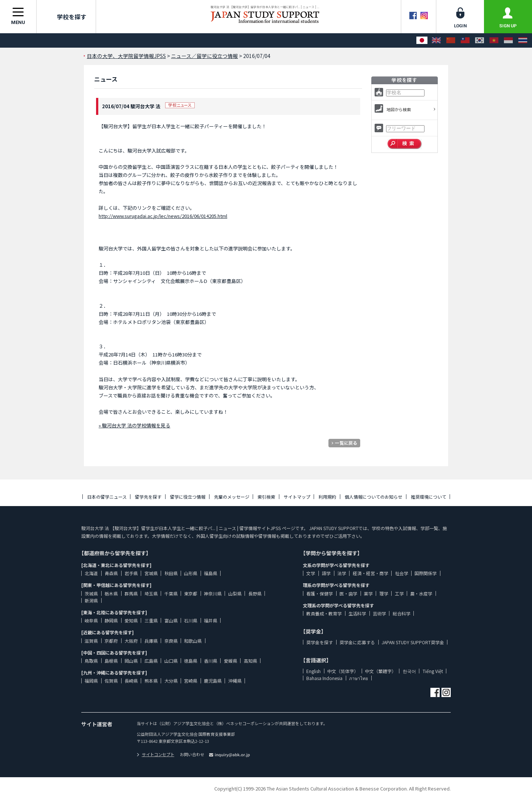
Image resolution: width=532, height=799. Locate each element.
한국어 (409, 671)
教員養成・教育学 (324, 613)
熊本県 (151, 681)
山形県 (191, 573)
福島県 (211, 573)
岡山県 (131, 661)
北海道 (91, 573)
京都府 (111, 641)
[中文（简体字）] (451, 40)
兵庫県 (151, 641)
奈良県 (171, 641)
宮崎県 (191, 681)
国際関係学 (426, 573)
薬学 (368, 593)
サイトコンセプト (156, 754)
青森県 (111, 573)
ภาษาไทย (359, 678)
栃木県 (111, 593)
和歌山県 (193, 641)
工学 (399, 593)
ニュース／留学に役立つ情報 (204, 56)
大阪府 (131, 641)
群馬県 (131, 593)
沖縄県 (235, 681)
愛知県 (131, 620)
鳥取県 (91, 661)
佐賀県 (111, 681)
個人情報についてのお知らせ (374, 497)
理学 (384, 593)
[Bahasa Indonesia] (508, 40)
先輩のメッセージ (232, 497)
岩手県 (131, 573)
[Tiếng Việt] (494, 40)
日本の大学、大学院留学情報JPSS (126, 56)
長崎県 (131, 681)
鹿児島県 (213, 681)
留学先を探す (148, 497)
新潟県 (91, 600)
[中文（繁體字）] (465, 40)
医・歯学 (348, 593)
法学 (342, 573)
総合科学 (402, 613)
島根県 (111, 661)
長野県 (255, 593)
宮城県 (151, 573)
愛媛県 (231, 661)
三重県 (151, 620)
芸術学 (379, 613)
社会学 (402, 573)
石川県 (191, 620)
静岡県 (111, 620)
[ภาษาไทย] (523, 40)
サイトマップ (297, 497)
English (313, 671)
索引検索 (266, 497)
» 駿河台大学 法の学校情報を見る (134, 425)
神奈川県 (213, 593)
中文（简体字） (343, 671)
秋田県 (171, 573)
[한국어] (480, 40)
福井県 (211, 620)
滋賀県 (91, 641)
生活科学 (357, 613)
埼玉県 (151, 593)
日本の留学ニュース (107, 497)
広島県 (151, 661)
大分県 (171, 681)
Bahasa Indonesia (324, 678)
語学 (326, 573)
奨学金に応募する (357, 642)
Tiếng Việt (433, 671)
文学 (311, 573)
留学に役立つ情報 (188, 497)
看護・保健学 (320, 593)
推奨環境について (429, 497)
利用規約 (327, 497)
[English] (436, 40)
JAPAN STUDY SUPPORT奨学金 (413, 642)
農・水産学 (421, 593)
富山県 (171, 620)
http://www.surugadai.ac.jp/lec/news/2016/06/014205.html (163, 216)
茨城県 (91, 593)
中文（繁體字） (381, 671)
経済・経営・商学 (371, 573)
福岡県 (91, 681)
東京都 (191, 593)
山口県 (171, 661)
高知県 (250, 661)
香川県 (211, 661)
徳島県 (191, 661)
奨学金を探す (320, 642)
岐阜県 (91, 620)
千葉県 (171, 593)
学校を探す (66, 17)
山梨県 (235, 593)
